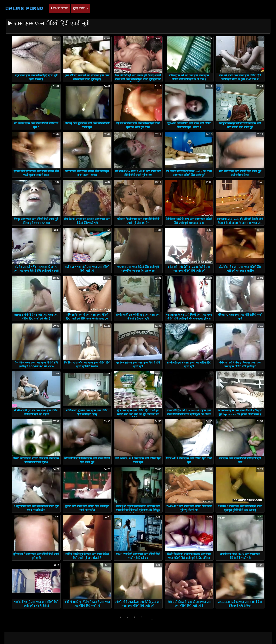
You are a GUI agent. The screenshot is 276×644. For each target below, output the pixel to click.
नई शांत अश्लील (60, 8)
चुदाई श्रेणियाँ (80, 8)
